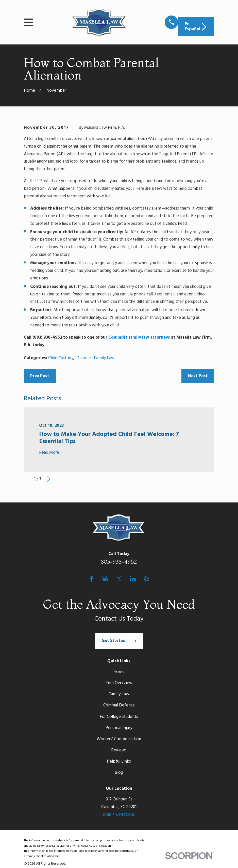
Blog (119, 773)
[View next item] (48, 479)
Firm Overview (119, 683)
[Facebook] (92, 579)
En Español (196, 27)
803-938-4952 (119, 562)
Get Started (119, 641)
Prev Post (40, 376)
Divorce (84, 358)
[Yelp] (146, 579)
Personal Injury (119, 728)
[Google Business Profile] (105, 579)
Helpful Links (119, 761)
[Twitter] (119, 579)
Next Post (198, 376)
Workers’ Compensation (119, 739)
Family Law (104, 358)
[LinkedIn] (133, 579)
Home (119, 672)
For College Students (119, 717)
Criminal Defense (119, 705)
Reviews (119, 750)
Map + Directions (119, 815)
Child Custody (61, 358)
